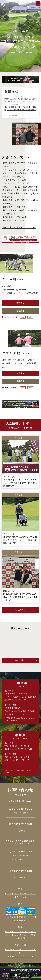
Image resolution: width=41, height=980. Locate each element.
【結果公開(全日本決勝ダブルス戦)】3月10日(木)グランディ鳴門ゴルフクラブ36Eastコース (20, 110)
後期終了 (20, 311)
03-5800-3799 (20, 851)
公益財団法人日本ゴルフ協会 (20, 932)
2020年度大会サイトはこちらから (19, 228)
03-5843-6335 (20, 809)
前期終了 (20, 303)
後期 (30, 317)
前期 (23, 317)
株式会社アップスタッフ (21, 957)
